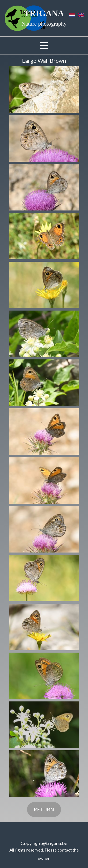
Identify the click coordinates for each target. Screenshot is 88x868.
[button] (44, 90)
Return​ (44, 810)
